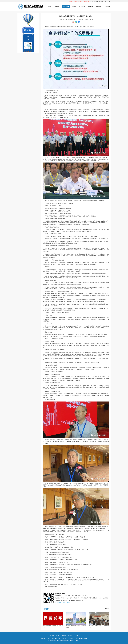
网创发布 (28, 30)
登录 (105, 1)
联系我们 (64, 635)
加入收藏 (101, 1)
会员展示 (90, 7)
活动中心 (74, 7)
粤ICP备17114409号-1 (75, 641)
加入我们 (70, 635)
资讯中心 (66, 7)
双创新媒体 (99, 7)
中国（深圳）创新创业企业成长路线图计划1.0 (78, 1)
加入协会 (82, 7)
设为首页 (96, 1)
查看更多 (107, 609)
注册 (109, 1)
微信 (92, 1)
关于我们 (58, 635)
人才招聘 (76, 635)
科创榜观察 (107, 7)
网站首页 (50, 7)
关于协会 (58, 7)
